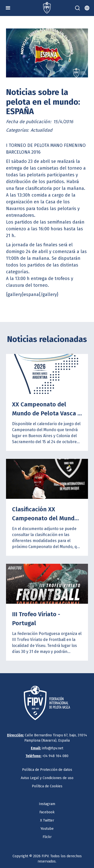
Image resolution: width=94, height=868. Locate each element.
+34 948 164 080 (47, 756)
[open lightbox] (47, 53)
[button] (8, 8)
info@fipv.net (47, 748)
